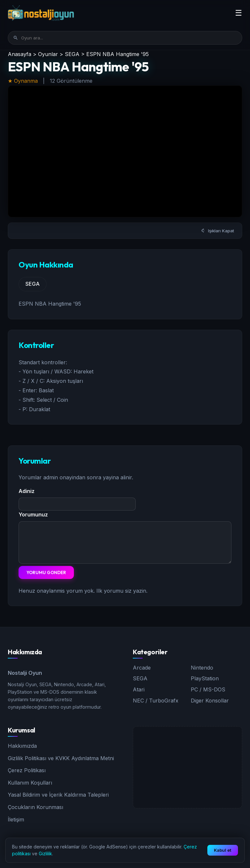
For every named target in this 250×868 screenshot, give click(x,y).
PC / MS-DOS (208, 689)
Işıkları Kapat (218, 231)
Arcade (142, 668)
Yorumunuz (33, 514)
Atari (139, 689)
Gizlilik (45, 854)
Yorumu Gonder (46, 572)
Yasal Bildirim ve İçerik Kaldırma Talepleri (58, 795)
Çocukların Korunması (35, 807)
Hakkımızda (22, 746)
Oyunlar (48, 54)
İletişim (16, 819)
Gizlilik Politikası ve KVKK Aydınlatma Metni (61, 758)
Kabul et (223, 850)
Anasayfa (20, 54)
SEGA (72, 54)
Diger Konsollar (210, 701)
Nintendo (202, 668)
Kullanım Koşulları (30, 783)
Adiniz (27, 491)
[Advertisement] (187, 767)
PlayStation (205, 678)
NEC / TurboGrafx (156, 701)
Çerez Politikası (27, 770)
